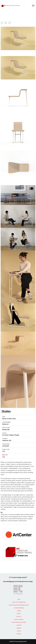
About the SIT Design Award (19, 602)
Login (19, 599)
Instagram (19, 628)
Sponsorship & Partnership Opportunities (19, 605)
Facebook (19, 625)
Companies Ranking (19, 608)
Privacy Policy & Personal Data (19, 622)
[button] (2, 23)
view (4, 451)
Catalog (19, 611)
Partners (19, 614)
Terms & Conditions (19, 619)
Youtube (19, 631)
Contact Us (19, 616)
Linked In (19, 634)
